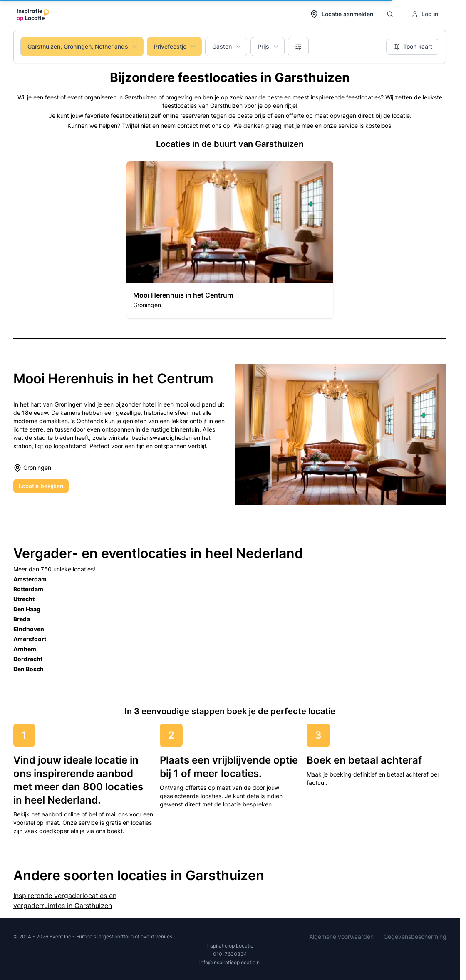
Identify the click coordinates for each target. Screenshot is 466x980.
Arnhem (25, 649)
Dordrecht (28, 659)
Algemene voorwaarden (341, 937)
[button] (230, 240)
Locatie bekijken (41, 486)
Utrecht (24, 599)
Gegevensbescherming (415, 937)
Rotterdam (28, 589)
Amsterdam (30, 579)
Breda (22, 619)
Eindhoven (29, 629)
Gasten (227, 46)
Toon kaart (413, 46)
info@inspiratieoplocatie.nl (230, 962)
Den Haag (27, 609)
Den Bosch (29, 669)
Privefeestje (175, 46)
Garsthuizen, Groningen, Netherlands (83, 46)
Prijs (268, 46)
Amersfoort (30, 639)
